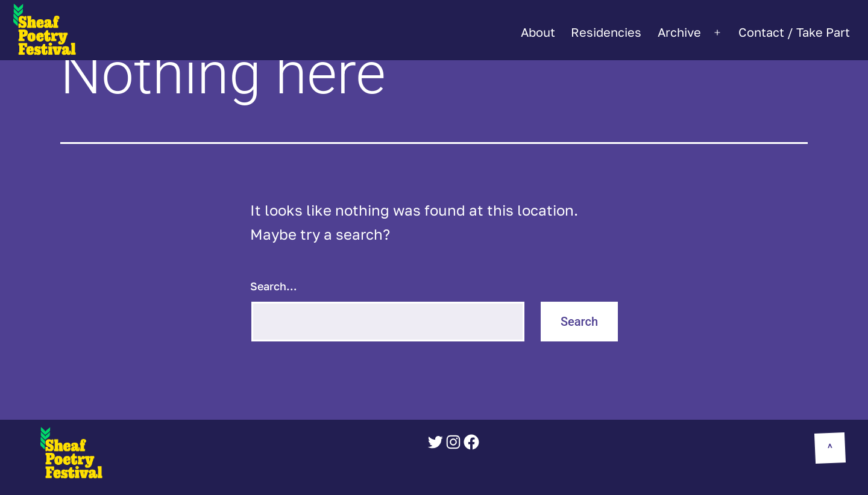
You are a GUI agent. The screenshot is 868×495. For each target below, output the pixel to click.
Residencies (606, 32)
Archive (679, 32)
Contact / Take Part (794, 32)
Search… (273, 286)
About (538, 32)
